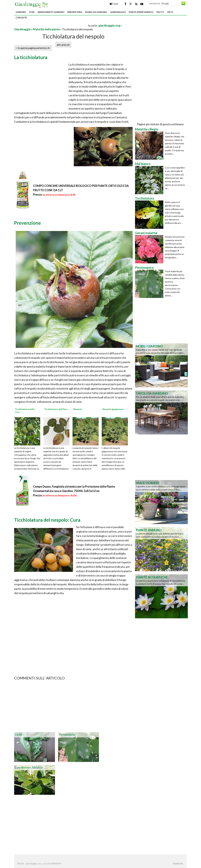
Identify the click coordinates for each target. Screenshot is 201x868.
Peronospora (67, 735)
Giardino (21, 12)
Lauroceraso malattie (29, 768)
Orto (170, 12)
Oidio (19, 735)
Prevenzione (27, 223)
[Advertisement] (51, 25)
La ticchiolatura (31, 57)
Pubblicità (178, 864)
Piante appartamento (141, 12)
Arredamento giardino (51, 12)
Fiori (32, 12)
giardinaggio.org (109, 25)
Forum (114, 4)
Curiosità (21, 18)
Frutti (160, 12)
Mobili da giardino (96, 12)
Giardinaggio (118, 12)
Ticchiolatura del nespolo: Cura (47, 520)
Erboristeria (75, 12)
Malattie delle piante (46, 29)
